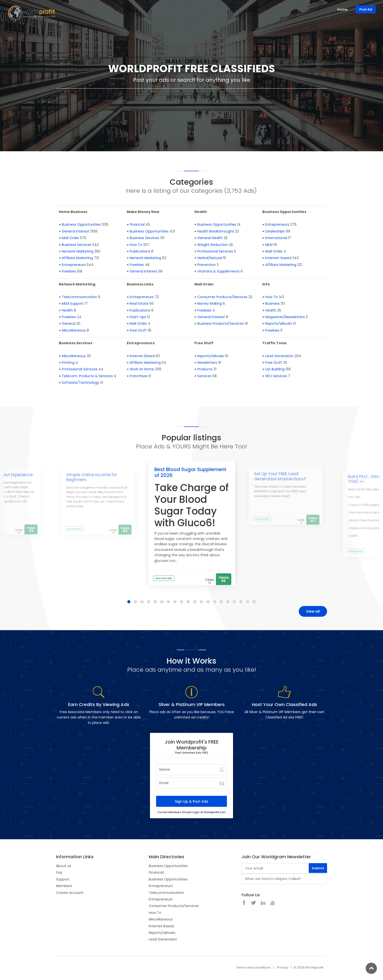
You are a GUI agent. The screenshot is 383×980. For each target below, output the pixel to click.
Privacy (283, 967)
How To (136, 245)
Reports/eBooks (279, 323)
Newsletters (207, 363)
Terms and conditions (253, 967)
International (276, 238)
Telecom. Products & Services (87, 376)
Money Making (210, 303)
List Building (275, 369)
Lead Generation (279, 356)
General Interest (76, 231)
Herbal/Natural (210, 258)
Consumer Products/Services (222, 297)
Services (204, 376)
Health (67, 310)
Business (272, 303)
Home (342, 10)
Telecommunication (79, 297)
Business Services (77, 245)
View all (313, 611)
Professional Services (215, 251)
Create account (70, 893)
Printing (68, 363)
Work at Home (142, 369)
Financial (137, 224)
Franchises (139, 376)
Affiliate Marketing (77, 258)
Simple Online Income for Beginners (91, 477)
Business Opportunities (81, 224)
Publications (140, 251)
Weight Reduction (213, 245)
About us (64, 866)
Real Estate (139, 303)
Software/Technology (80, 383)
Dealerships (275, 231)
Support (63, 879)
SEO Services (276, 376)
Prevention (207, 265)
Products (205, 369)
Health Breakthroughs (216, 231)
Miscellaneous (74, 330)
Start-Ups (138, 317)
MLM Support (73, 303)
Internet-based (278, 258)
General (69, 323)
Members (64, 886)
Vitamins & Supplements (218, 271)
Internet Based (142, 356)
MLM (269, 245)
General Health (210, 238)
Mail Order (70, 238)
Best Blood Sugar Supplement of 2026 (190, 472)
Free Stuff (138, 330)
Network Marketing (78, 251)
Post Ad (366, 9)
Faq (59, 872)
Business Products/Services (221, 323)
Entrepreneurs (74, 265)
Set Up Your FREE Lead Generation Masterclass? (280, 476)
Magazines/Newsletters (285, 317)
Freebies (69, 271)
